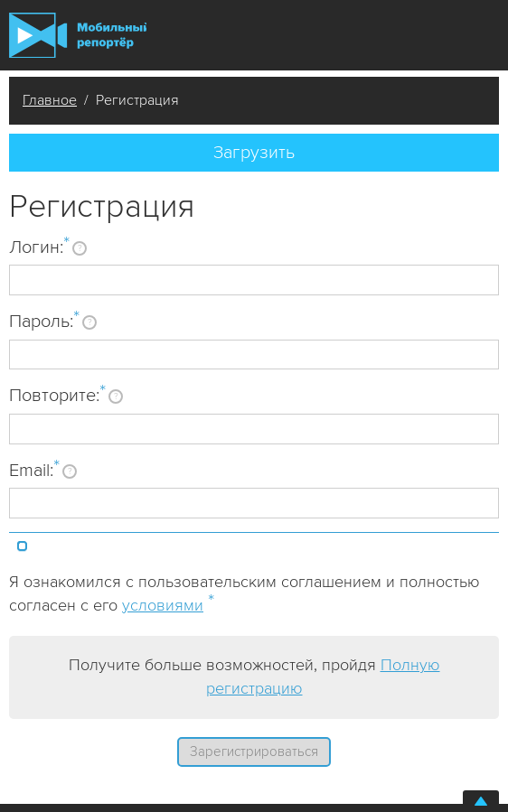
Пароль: (44, 321)
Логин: (39, 247)
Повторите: (57, 395)
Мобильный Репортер (78, 35)
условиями (163, 605)
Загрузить (254, 153)
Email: (34, 470)
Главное (50, 100)
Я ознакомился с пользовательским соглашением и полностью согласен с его (245, 593)
